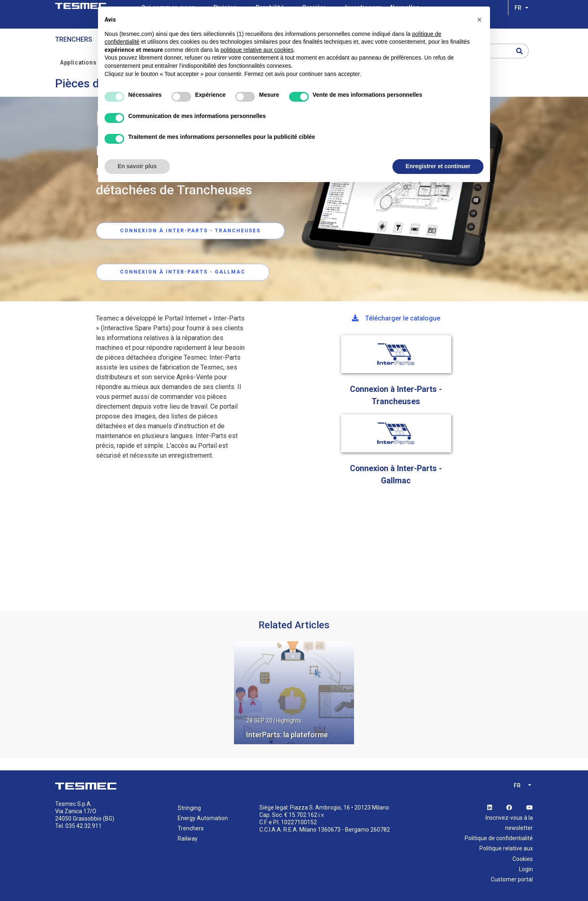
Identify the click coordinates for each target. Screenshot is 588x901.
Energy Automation (203, 818)
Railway (188, 839)
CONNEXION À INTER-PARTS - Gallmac (183, 272)
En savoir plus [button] (137, 166)
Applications (83, 62)
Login (526, 869)
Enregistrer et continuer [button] (438, 166)
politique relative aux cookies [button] (257, 50)
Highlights (289, 721)
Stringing (189, 808)
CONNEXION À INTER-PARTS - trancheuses (190, 231)
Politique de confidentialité (499, 838)
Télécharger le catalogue (396, 318)
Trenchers (74, 39)
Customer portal (512, 879)
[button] (479, 20)
